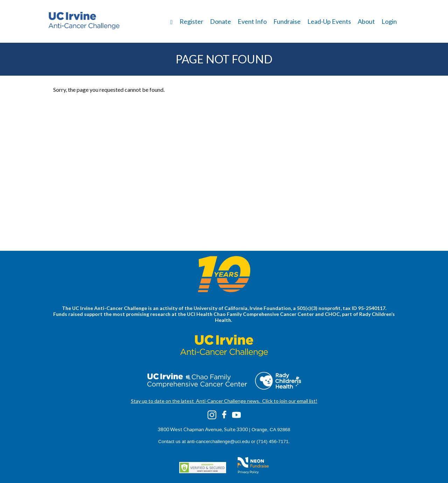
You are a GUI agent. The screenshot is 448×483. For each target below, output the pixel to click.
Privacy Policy (248, 472)
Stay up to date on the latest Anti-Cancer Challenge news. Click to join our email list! (224, 401)
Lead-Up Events (329, 21)
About (366, 21)
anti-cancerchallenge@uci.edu (218, 441)
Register (191, 21)
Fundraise (287, 21)
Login (389, 21)
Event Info (252, 21)
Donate (220, 21)
